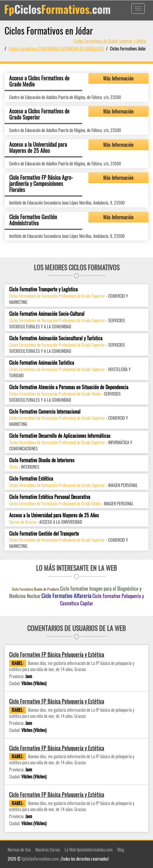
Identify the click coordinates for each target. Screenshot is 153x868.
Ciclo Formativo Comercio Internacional (45, 412)
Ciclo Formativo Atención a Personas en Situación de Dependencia (69, 387)
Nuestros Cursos (48, 850)
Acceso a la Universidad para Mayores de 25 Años (38, 147)
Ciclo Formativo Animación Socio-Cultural (47, 314)
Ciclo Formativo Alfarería (66, 596)
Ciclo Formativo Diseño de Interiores (42, 460)
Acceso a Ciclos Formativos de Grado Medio (39, 81)
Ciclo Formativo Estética (31, 479)
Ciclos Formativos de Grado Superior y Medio (110, 41)
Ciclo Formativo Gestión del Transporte (44, 534)
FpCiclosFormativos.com (40, 859)
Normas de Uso (19, 850)
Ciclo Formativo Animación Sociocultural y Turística (56, 338)
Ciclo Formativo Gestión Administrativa (33, 220)
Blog (121, 850)
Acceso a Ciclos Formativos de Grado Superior (39, 114)
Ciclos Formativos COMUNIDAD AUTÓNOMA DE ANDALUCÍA (56, 48)
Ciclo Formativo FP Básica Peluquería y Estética (57, 654)
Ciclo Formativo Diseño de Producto (36, 589)
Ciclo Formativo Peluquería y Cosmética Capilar (102, 600)
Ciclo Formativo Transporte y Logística (43, 289)
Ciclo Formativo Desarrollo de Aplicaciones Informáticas (60, 436)
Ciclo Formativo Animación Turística (42, 363)
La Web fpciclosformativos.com (89, 850)
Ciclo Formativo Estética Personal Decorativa (50, 497)
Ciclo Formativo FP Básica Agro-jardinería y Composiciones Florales (41, 183)
